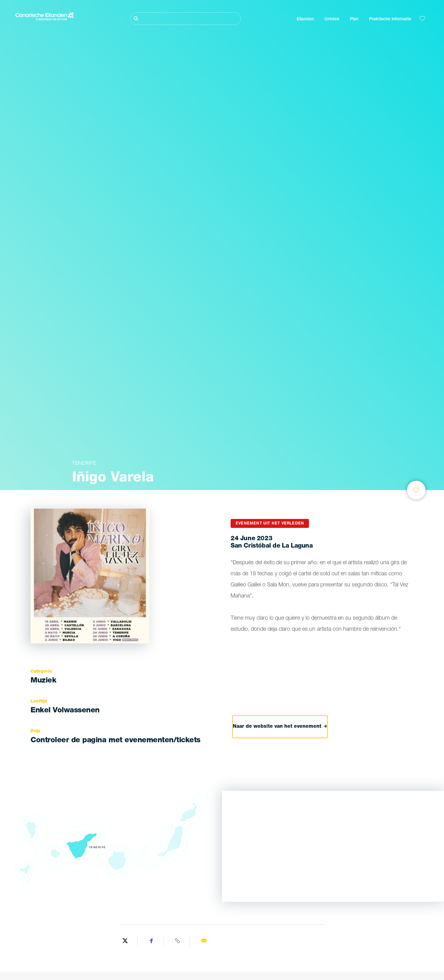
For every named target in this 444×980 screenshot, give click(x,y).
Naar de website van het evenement (280, 726)
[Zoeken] (185, 19)
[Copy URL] (178, 941)
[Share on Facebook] (152, 941)
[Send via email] (204, 941)
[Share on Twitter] (125, 941)
